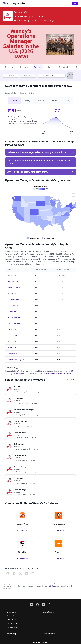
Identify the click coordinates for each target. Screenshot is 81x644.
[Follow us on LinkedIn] (32, 604)
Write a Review (21, 16)
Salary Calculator (13, 623)
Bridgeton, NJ (13, 281)
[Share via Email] (27, 573)
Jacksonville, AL (14, 335)
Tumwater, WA (13, 299)
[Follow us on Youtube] (43, 604)
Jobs (50, 67)
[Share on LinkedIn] (14, 573)
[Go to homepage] (14, 3)
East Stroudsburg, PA (16, 360)
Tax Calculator (12, 620)
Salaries (35, 21)
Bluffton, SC (12, 347)
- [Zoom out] (73, 199)
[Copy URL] (33, 573)
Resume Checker (13, 616)
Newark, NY (12, 275)
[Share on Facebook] (8, 573)
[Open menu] (68, 3)
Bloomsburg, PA (14, 317)
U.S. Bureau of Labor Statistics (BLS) (57, 374)
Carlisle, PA (12, 311)
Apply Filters (70, 76)
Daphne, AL (12, 329)
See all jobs (71, 380)
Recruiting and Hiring (50, 634)
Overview (9, 67)
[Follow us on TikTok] (49, 604)
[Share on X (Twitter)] (20, 573)
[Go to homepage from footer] (40, 642)
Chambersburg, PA (15, 353)
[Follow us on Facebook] (38, 604)
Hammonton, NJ (14, 287)
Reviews (24, 67)
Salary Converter (12, 627)
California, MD (13, 305)
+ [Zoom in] (73, 195)
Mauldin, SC (12, 341)
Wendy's (27, 21)
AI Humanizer (11, 612)
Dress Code (64, 67)
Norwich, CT (12, 293)
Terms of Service (48, 612)
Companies (18, 21)
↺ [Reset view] (73, 202)
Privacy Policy (11, 634)
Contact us (51, 586)
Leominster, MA (14, 323)
